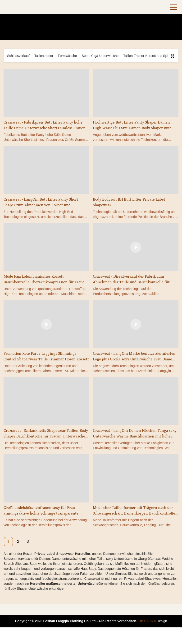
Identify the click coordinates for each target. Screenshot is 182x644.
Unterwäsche (117, 33)
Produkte (74, 33)
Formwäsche (94, 33)
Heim (60, 33)
